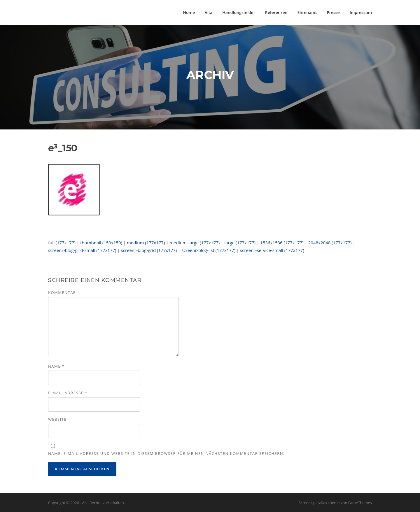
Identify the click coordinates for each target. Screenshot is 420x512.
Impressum (361, 12)
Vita (209, 12)
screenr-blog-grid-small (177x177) (82, 250)
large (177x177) (240, 243)
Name (56, 366)
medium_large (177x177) (195, 243)
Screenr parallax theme (319, 503)
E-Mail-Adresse (68, 393)
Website (57, 419)
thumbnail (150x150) (101, 243)
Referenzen (276, 12)
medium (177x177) (146, 243)
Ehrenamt (307, 12)
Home (189, 12)
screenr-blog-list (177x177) (208, 250)
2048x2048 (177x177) (330, 243)
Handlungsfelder (239, 12)
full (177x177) (62, 243)
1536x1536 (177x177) (282, 243)
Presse (333, 12)
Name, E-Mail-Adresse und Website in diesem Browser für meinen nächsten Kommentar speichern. (166, 453)
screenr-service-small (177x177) (272, 250)
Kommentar (62, 292)
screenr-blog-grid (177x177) (149, 250)
